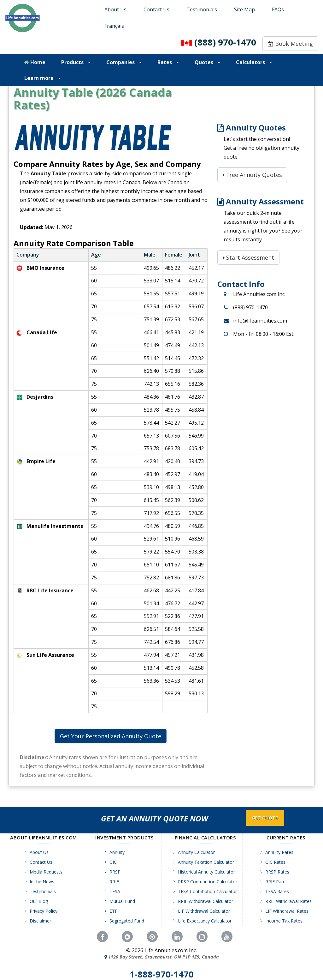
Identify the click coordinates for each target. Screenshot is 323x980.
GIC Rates (275, 862)
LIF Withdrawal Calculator (204, 911)
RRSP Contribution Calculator (208, 882)
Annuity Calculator (196, 852)
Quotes (207, 62)
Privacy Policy (44, 911)
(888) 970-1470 (225, 42)
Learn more (42, 78)
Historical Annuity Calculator (206, 872)
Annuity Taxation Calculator (206, 862)
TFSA (115, 891)
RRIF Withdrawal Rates (288, 901)
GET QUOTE (265, 818)
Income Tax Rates (284, 921)
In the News (42, 882)
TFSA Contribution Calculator (207, 891)
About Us (115, 9)
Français (114, 26)
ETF (113, 911)
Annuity (117, 852)
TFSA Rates (277, 891)
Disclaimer (40, 921)
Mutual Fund (122, 901)
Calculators (254, 62)
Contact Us (156, 9)
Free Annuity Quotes (252, 175)
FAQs (278, 9)
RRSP (115, 872)
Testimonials (202, 9)
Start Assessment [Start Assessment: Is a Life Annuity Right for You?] (248, 257)
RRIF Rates (276, 882)
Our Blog (39, 901)
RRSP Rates (277, 872)
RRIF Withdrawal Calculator (206, 901)
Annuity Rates (279, 852)
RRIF (114, 882)
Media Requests (46, 872)
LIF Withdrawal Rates (287, 911)
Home (35, 62)
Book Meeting (290, 44)
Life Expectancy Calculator (205, 921)
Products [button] (76, 62)
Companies (124, 62)
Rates (168, 62)
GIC (113, 862)
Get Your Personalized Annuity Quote (111, 736)
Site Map (244, 9)
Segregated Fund (127, 921)
